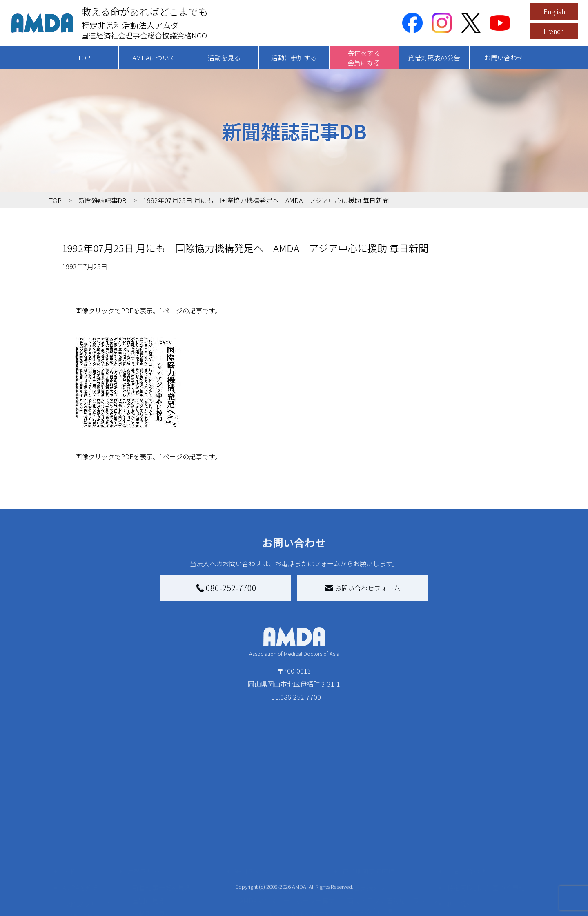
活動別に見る (152, 853)
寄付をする (251, 811)
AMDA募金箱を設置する (274, 876)
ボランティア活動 (158, 886)
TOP (84, 58)
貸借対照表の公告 (434, 58)
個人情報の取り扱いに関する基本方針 (486, 865)
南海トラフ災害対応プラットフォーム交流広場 (393, 845)
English (554, 11)
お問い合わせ (504, 58)
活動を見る (224, 58)
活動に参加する (294, 58)
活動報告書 (83, 856)
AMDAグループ (88, 843)
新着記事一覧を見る (162, 827)
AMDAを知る (80, 827)
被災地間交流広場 (368, 811)
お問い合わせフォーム (363, 588)
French (554, 31)
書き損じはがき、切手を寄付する (285, 858)
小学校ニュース (90, 869)
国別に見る (149, 840)
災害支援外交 (367, 827)
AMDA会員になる (265, 827)
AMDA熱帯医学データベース (92, 900)
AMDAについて (154, 58)
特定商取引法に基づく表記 (486, 827)
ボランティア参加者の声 (168, 899)
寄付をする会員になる (364, 58)
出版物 (77, 882)
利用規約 (460, 843)
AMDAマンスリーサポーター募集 (287, 840)
